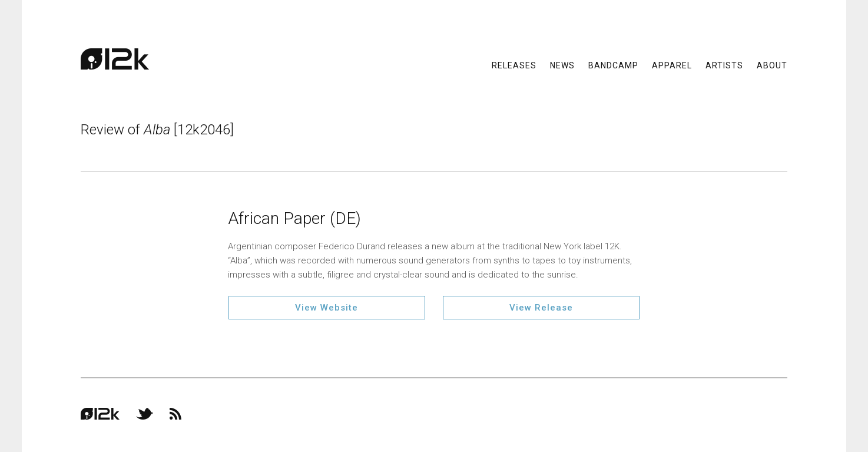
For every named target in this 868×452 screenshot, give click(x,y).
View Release (541, 308)
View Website (327, 308)
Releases (514, 65)
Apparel (672, 65)
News (562, 65)
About (772, 65)
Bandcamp (613, 65)
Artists (724, 65)
